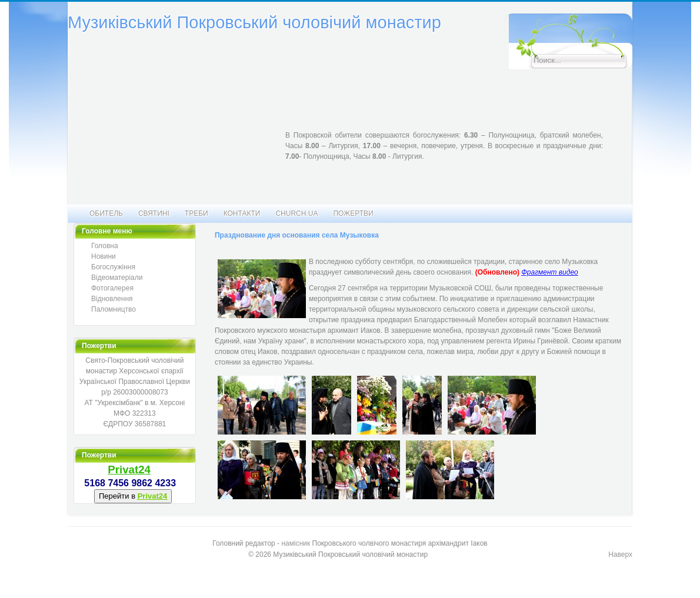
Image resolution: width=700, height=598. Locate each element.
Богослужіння (113, 267)
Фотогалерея (112, 288)
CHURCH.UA (296, 213)
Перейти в (133, 496)
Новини (104, 256)
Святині (154, 213)
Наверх (620, 554)
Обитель (106, 213)
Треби (196, 213)
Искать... (504, 14)
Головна (105, 246)
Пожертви (353, 213)
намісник (296, 543)
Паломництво (114, 309)
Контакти (242, 213)
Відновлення (112, 299)
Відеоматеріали (117, 278)
